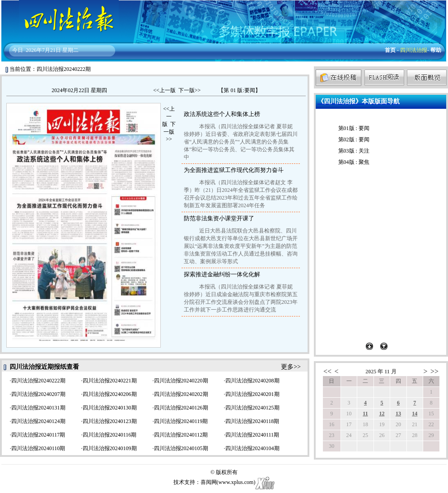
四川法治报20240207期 (38, 394)
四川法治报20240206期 (110, 394)
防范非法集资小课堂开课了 (219, 218)
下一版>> (190, 90)
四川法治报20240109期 (110, 448)
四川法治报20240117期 (38, 435)
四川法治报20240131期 (38, 408)
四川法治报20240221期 (110, 381)
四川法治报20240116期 (110, 435)
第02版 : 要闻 (354, 140)
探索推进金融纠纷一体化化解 (222, 274)
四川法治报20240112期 (181, 435)
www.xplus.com (236, 482)
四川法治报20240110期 (38, 448)
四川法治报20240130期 (110, 408)
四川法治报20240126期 (181, 408)
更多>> (291, 367)
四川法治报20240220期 (181, 381)
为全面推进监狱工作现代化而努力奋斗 (234, 170)
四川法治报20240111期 (252, 435)
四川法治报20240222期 (38, 381)
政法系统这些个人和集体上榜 (222, 114)
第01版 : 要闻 (354, 128)
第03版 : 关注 (354, 151)
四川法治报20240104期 (252, 448)
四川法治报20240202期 (181, 394)
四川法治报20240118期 (252, 421)
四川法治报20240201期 (252, 394)
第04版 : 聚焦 (354, 162)
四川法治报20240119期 (181, 421)
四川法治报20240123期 (110, 421)
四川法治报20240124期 (38, 421)
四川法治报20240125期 (252, 408)
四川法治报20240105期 (181, 448)
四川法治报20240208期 (252, 381)
